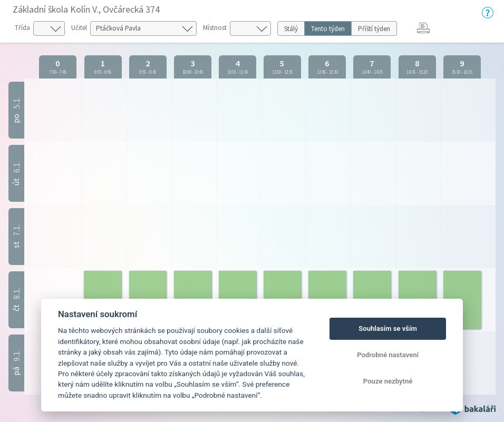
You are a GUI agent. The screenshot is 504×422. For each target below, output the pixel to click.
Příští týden (374, 29)
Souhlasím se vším (388, 328)
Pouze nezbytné (388, 381)
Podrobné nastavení (388, 355)
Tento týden (328, 29)
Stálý (291, 29)
